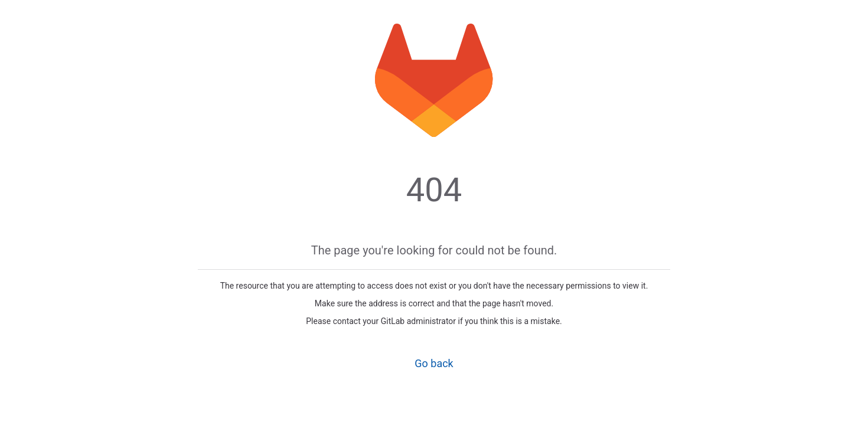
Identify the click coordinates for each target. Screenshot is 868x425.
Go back (434, 363)
